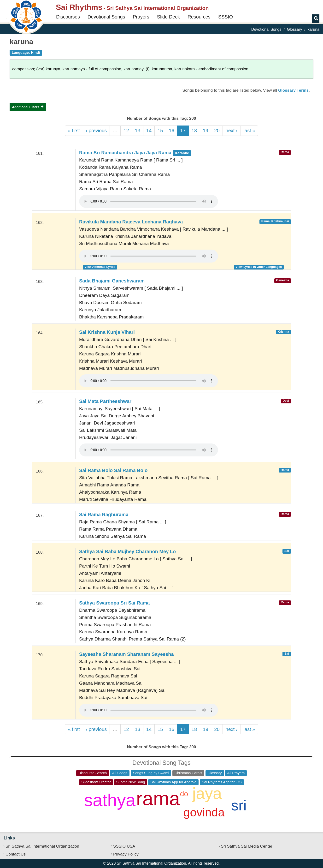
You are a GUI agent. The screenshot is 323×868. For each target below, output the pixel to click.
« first (74, 131)
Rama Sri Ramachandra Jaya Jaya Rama (135, 153)
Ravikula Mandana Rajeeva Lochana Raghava (131, 222)
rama (158, 799)
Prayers (141, 17)
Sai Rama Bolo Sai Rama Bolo (113, 470)
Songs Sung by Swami (151, 773)
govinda (204, 812)
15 (160, 131)
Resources (199, 17)
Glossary (295, 29)
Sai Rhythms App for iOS (222, 782)
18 (194, 131)
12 (126, 131)
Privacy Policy (126, 854)
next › (232, 131)
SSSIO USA (124, 846)
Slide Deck (169, 17)
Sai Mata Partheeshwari (106, 401)
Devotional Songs (106, 17)
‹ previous (96, 131)
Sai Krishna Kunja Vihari (107, 332)
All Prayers (236, 773)
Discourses (68, 17)
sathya (110, 800)
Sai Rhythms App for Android (173, 782)
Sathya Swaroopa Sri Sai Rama (115, 603)
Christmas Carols (188, 773)
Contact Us (16, 854)
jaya (207, 793)
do (184, 794)
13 (138, 131)
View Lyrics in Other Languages (259, 267)
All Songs (120, 773)
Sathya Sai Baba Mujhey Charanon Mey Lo (127, 551)
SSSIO (226, 17)
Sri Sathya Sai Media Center (247, 846)
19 (206, 131)
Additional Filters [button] (26, 107)
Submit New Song (131, 782)
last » (249, 131)
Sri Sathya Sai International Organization (42, 846)
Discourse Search (93, 773)
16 (171, 131)
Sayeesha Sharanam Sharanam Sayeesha (126, 654)
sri (239, 805)
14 (149, 131)
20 (217, 131)
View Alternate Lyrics (100, 267)
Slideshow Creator (96, 782)
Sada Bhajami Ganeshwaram (112, 281)
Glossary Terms (293, 90)
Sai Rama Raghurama (104, 515)
